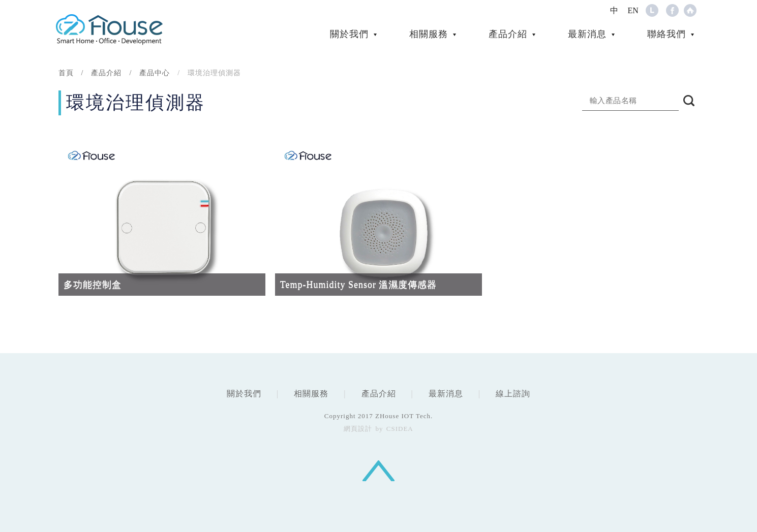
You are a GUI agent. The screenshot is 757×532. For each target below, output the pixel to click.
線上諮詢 (513, 394)
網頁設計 (358, 429)
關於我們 (349, 34)
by (380, 429)
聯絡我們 (667, 34)
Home (690, 10)
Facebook (672, 10)
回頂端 (378, 471)
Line (652, 10)
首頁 (66, 73)
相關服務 (429, 34)
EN (633, 10)
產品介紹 (508, 34)
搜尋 (689, 101)
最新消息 (587, 34)
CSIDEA (109, 29)
